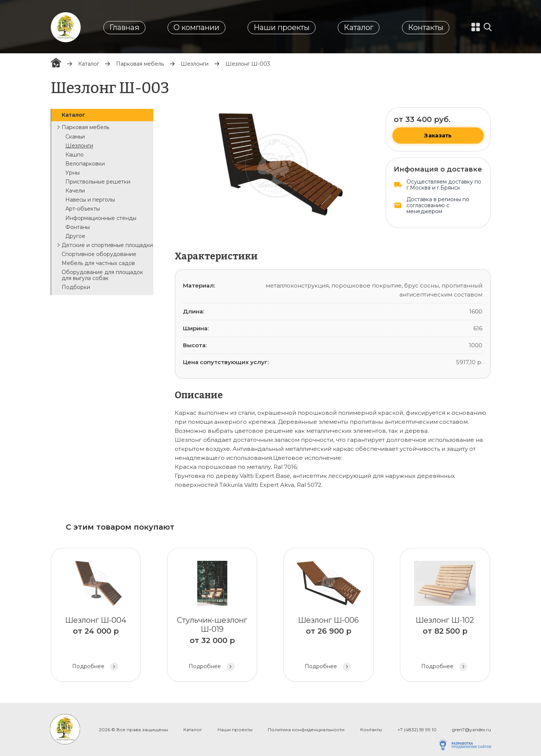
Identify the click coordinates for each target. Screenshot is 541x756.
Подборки (76, 287)
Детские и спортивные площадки (107, 245)
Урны (73, 173)
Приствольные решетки (98, 182)
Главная (124, 27)
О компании (196, 27)
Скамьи (75, 137)
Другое (75, 236)
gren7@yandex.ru (471, 730)
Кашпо (75, 155)
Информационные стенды (101, 218)
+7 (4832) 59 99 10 (417, 730)
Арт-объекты (83, 209)
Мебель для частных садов (98, 263)
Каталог (359, 27)
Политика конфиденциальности (306, 730)
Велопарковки (85, 164)
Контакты (426, 27)
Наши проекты (282, 27)
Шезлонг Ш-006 (329, 616)
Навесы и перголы (90, 200)
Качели (75, 191)
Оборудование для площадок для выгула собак (102, 275)
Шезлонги (195, 64)
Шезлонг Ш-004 (96, 616)
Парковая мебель (140, 64)
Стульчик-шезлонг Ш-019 (212, 616)
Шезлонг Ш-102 (445, 616)
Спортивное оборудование (99, 254)
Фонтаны (78, 227)
